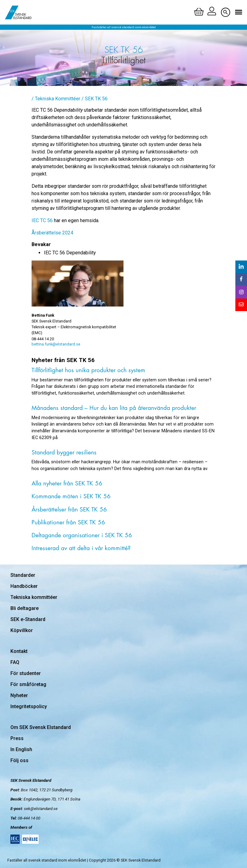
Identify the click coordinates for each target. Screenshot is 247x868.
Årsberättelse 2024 (52, 233)
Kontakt (19, 651)
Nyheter (19, 695)
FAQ (15, 662)
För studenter (26, 673)
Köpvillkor (22, 630)
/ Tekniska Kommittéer (56, 99)
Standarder (23, 575)
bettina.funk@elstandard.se (56, 344)
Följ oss (19, 760)
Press (17, 738)
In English (21, 749)
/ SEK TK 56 (95, 99)
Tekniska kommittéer (34, 597)
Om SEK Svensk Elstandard (41, 727)
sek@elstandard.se (41, 808)
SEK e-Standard (28, 619)
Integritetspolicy (29, 706)
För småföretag (28, 684)
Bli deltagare (25, 608)
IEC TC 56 (42, 220)
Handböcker (24, 586)
